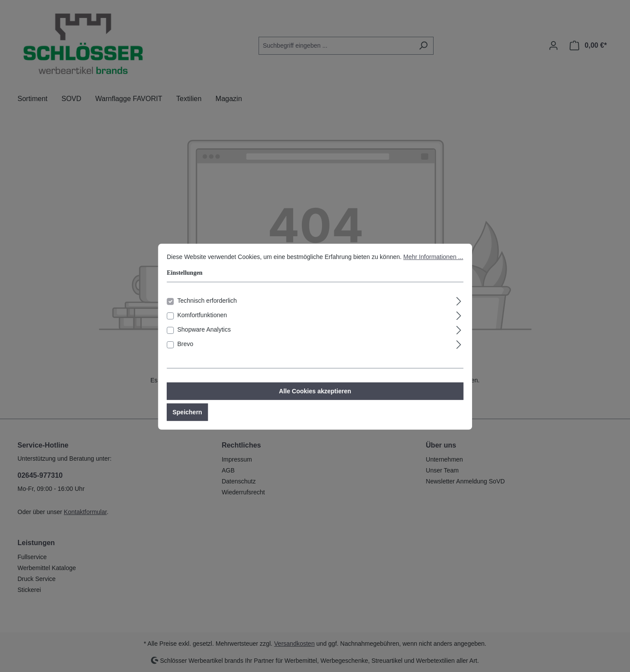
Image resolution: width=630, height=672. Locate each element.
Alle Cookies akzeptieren (315, 401)
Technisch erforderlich (207, 311)
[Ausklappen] (459, 310)
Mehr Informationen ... (433, 267)
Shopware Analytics (204, 339)
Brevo (185, 354)
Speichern (187, 422)
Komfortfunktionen (202, 325)
